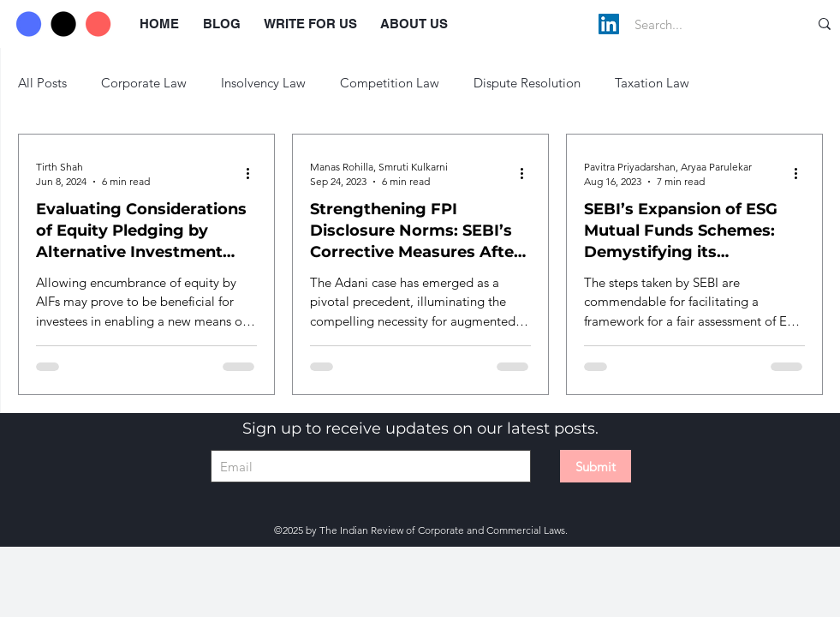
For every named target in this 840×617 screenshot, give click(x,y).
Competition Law (390, 83)
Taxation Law (652, 83)
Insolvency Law (263, 83)
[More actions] (254, 173)
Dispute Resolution (527, 83)
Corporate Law (144, 83)
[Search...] (703, 24)
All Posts (42, 83)
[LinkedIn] (609, 24)
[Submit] (596, 466)
